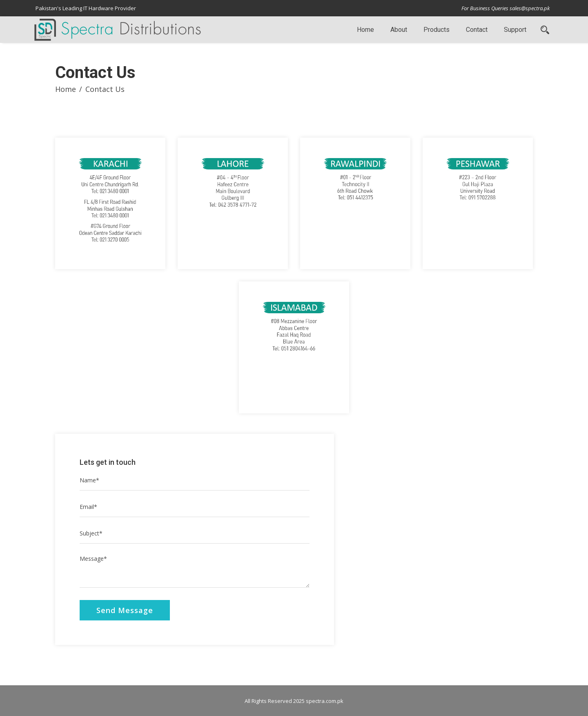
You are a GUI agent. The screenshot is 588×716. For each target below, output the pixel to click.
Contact (477, 30)
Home (365, 30)
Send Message (125, 610)
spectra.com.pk (325, 701)
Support (515, 30)
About (399, 30)
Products (437, 30)
